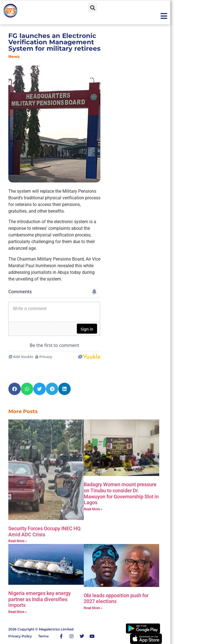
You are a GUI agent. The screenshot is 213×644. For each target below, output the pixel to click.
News (14, 56)
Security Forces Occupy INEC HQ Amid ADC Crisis (44, 531)
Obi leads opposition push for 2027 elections (116, 598)
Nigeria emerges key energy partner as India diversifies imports (40, 599)
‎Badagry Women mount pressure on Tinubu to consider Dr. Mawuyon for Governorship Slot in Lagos (121, 493)
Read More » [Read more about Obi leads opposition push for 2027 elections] (93, 608)
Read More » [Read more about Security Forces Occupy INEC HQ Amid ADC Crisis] (18, 541)
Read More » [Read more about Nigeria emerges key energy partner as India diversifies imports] (18, 612)
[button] (92, 8)
